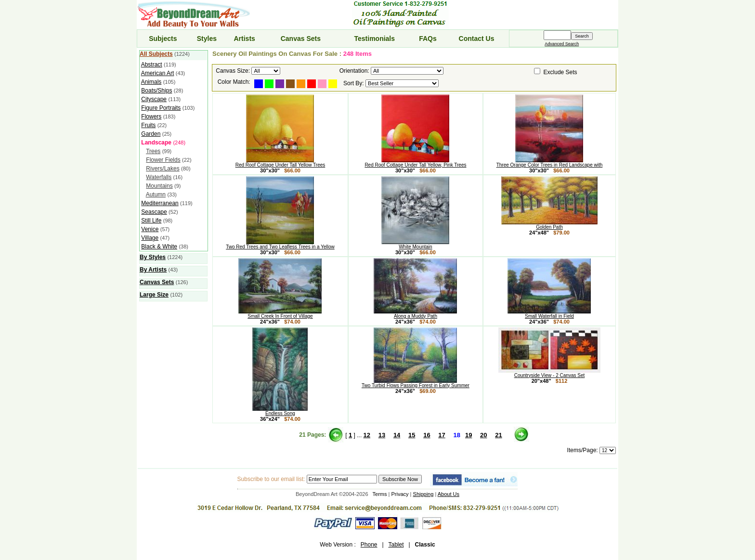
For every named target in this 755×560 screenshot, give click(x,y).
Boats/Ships (156, 91)
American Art (158, 73)
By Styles (153, 257)
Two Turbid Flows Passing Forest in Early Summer (416, 383)
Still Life (151, 221)
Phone (369, 545)
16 (427, 435)
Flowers (151, 117)
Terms (380, 494)
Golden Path (549, 225)
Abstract (152, 65)
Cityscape (154, 99)
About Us (449, 494)
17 (442, 435)
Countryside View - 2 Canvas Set (549, 373)
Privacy (400, 494)
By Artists (153, 270)
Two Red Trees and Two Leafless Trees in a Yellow (280, 245)
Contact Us (477, 39)
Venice (150, 229)
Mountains (159, 186)
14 (397, 435)
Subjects (163, 39)
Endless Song (280, 411)
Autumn (156, 195)
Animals (151, 82)
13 (382, 435)
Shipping (423, 494)
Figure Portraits (161, 108)
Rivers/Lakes (163, 169)
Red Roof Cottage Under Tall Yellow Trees (280, 163)
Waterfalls (159, 177)
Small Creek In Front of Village (280, 314)
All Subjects (156, 54)
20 (483, 435)
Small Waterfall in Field (549, 314)
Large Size (154, 295)
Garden (151, 134)
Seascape (154, 212)
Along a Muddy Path (415, 314)
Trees (153, 151)
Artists (244, 39)
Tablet (396, 545)
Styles (207, 39)
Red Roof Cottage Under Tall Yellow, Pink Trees (415, 163)
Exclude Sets (560, 72)
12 (367, 435)
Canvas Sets (301, 39)
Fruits (148, 125)
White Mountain (415, 245)
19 (469, 435)
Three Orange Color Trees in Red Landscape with (550, 163)
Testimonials (375, 39)
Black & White (159, 247)
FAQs (428, 39)
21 (498, 435)
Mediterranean (160, 203)
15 (412, 435)
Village (150, 238)
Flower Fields (163, 160)
